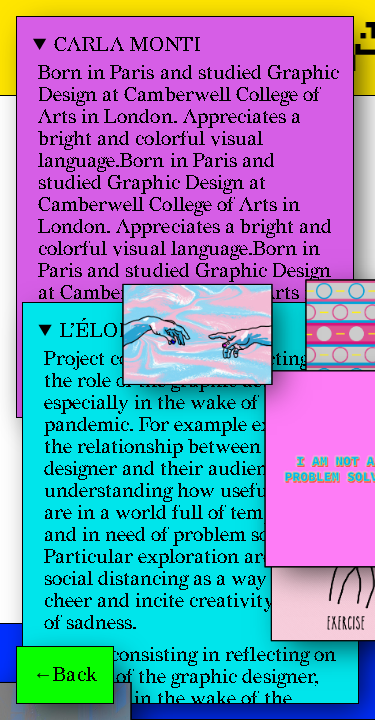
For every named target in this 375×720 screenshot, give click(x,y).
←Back (65, 675)
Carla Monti (128, 45)
